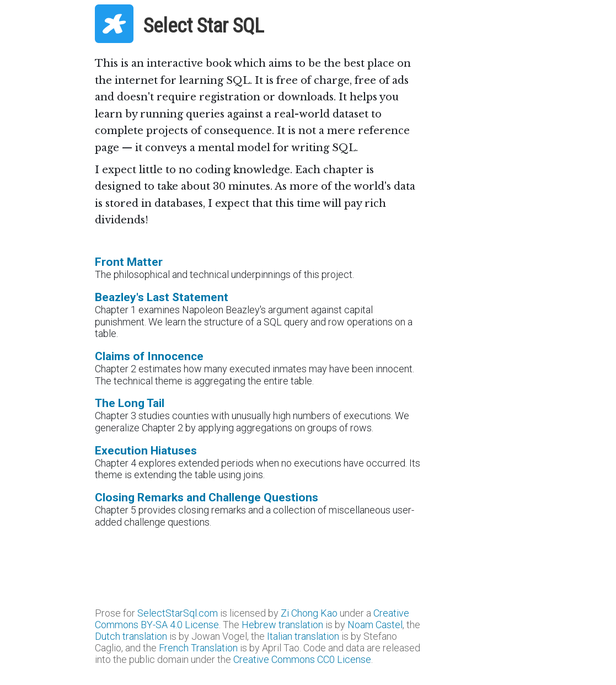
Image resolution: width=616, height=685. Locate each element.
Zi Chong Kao (309, 613)
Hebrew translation (282, 625)
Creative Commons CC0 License (302, 659)
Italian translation (303, 636)
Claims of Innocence (149, 356)
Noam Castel (375, 625)
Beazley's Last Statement (162, 297)
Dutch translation (131, 636)
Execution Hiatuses (146, 450)
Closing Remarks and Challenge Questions (207, 497)
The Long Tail (130, 403)
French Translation (198, 648)
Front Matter (129, 262)
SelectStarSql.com (178, 613)
